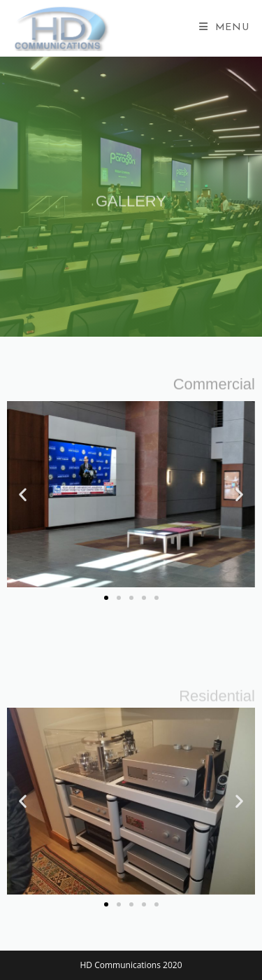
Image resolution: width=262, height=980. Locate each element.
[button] (23, 495)
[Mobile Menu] (224, 28)
